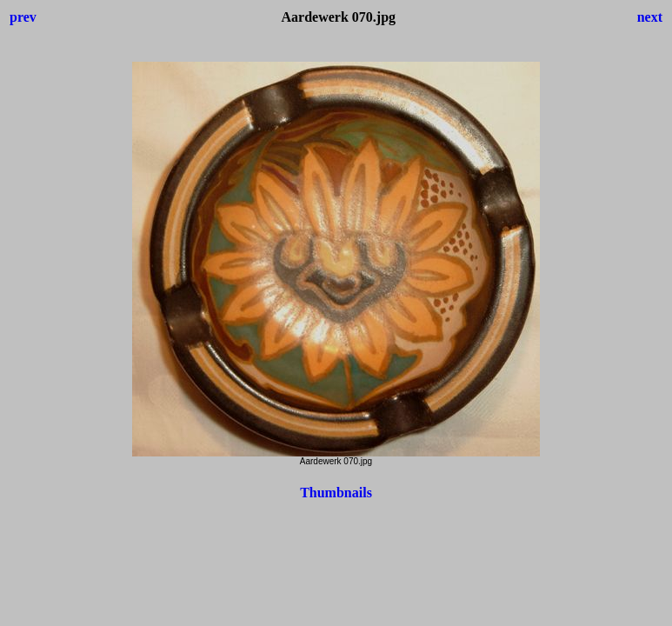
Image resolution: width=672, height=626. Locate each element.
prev (23, 17)
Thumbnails (336, 493)
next (650, 17)
